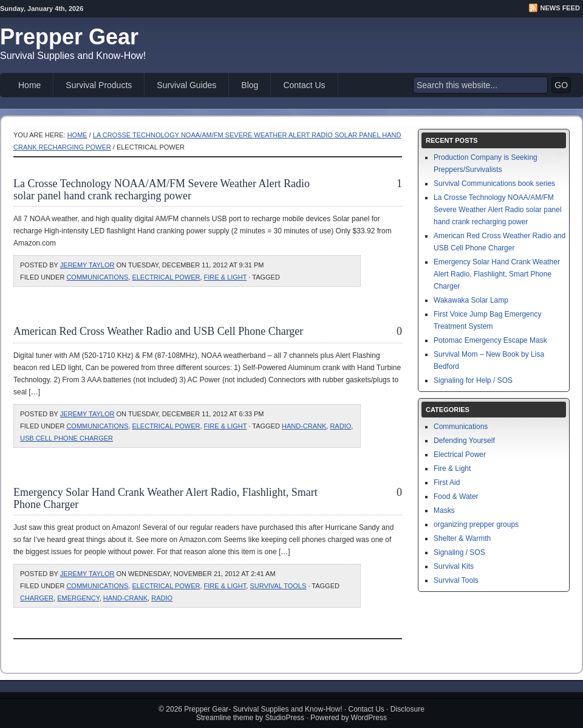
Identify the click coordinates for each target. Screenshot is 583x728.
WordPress (369, 718)
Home (29, 85)
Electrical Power (166, 277)
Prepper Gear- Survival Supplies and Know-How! (263, 709)
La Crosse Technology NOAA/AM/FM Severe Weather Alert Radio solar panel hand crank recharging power (162, 190)
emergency (78, 598)
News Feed (560, 8)
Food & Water (456, 496)
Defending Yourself (464, 441)
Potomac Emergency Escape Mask (490, 340)
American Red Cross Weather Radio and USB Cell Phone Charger (158, 331)
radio (340, 426)
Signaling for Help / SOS (473, 380)
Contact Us (304, 85)
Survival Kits (454, 566)
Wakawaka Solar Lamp (471, 300)
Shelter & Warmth (462, 538)
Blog (250, 85)
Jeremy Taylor (87, 265)
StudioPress (285, 718)
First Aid (447, 482)
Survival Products (99, 85)
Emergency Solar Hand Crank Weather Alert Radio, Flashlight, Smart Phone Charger (497, 274)
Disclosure (407, 709)
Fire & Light (226, 277)
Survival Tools (278, 586)
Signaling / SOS (459, 552)
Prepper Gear (69, 37)
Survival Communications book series (494, 184)
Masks (444, 510)
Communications (97, 277)
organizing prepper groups (476, 524)
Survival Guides (186, 85)
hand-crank (304, 426)
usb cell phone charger (66, 438)
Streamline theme (225, 718)
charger (37, 598)
